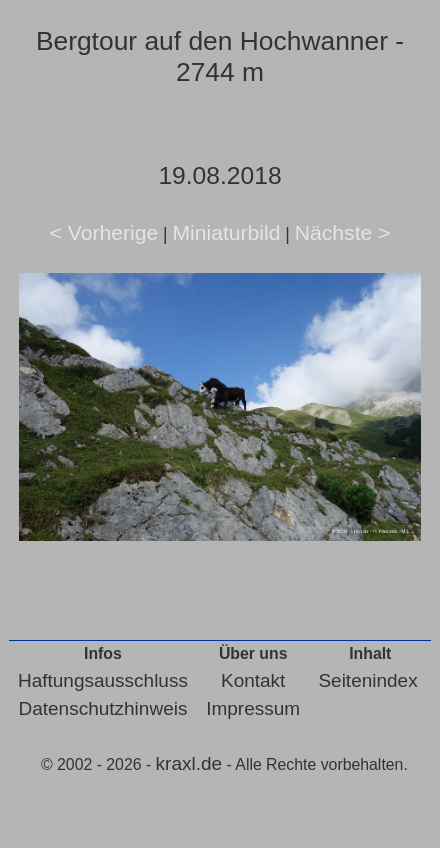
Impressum (253, 708)
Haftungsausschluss (103, 680)
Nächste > (343, 232)
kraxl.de (189, 763)
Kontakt (253, 680)
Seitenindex (367, 680)
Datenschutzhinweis (102, 708)
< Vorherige (104, 232)
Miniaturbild (226, 232)
